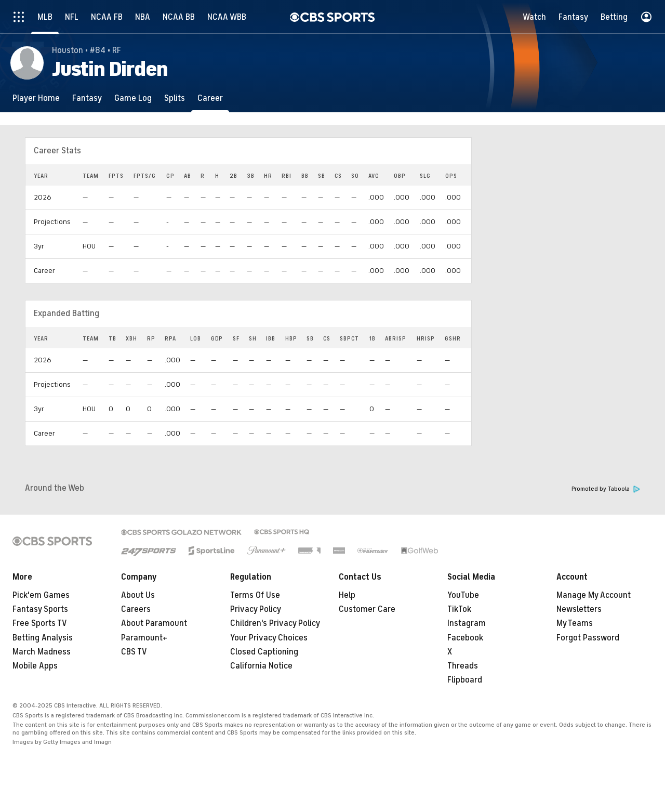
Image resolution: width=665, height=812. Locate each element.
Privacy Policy (256, 609)
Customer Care (367, 609)
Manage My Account (594, 595)
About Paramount (154, 623)
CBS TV (134, 652)
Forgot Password (588, 638)
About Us (138, 595)
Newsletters (579, 609)
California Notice (261, 666)
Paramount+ (144, 638)
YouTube (463, 595)
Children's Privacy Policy (275, 623)
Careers (136, 609)
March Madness (42, 652)
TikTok (459, 609)
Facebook (465, 638)
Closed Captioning (264, 652)
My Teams (575, 623)
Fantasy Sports (40, 609)
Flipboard (465, 680)
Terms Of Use (255, 595)
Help (347, 595)
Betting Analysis (43, 638)
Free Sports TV (40, 623)
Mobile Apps (35, 666)
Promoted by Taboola (606, 489)
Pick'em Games (41, 595)
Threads (463, 666)
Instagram (467, 623)
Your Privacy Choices (269, 638)
